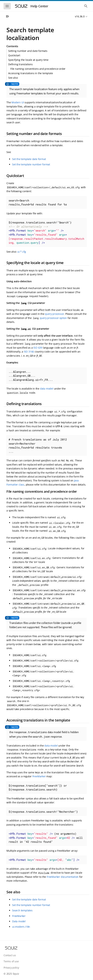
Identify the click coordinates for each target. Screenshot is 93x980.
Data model (19, 921)
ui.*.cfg (22, 252)
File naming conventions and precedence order (38, 69)
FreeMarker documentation (63, 877)
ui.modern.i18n (21, 927)
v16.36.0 (80, 16)
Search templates (22, 910)
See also (13, 78)
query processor (54, 314)
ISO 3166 (29, 352)
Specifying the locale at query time (28, 60)
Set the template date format (29, 159)
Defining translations (20, 64)
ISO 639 (38, 348)
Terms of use (11, 961)
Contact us (10, 955)
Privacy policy (11, 968)
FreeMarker (39, 776)
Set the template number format (31, 164)
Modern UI (18, 102)
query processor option (53, 318)
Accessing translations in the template (30, 73)
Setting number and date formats (28, 51)
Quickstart (14, 55)
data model (47, 389)
